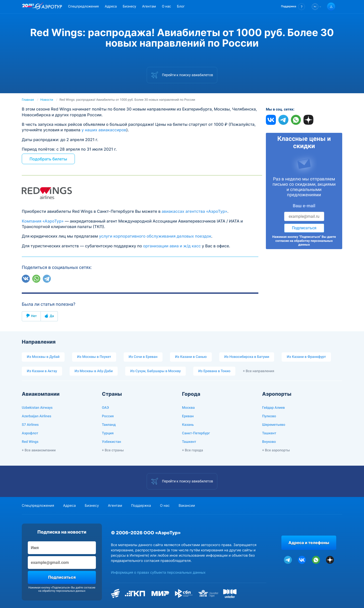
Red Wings (30, 442)
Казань (188, 425)
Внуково (269, 442)
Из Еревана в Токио (214, 371)
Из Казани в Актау (42, 371)
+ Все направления (258, 371)
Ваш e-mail (304, 206)
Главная (28, 100)
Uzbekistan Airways (37, 408)
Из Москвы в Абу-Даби (94, 371)
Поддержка (141, 506)
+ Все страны (113, 450)
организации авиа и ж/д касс (172, 246)
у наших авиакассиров (104, 130)
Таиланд (109, 425)
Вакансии (187, 506)
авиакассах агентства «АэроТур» (194, 211)
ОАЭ (105, 408)
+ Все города (193, 450)
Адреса (111, 7)
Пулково (269, 416)
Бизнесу (129, 7)
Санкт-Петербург (196, 433)
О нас (166, 7)
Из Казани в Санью (191, 357)
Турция (108, 433)
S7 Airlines (30, 425)
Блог (181, 7)
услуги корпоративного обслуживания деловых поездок (155, 236)
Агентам (149, 7)
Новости (47, 100)
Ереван (188, 416)
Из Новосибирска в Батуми (247, 357)
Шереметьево (274, 425)
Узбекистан (112, 442)
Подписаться (304, 228)
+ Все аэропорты (276, 450)
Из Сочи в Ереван (143, 357)
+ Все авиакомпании (39, 450)
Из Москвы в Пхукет (94, 357)
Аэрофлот (30, 433)
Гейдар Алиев (274, 408)
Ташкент (189, 442)
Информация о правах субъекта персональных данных (158, 573)
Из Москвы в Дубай (43, 357)
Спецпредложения (83, 7)
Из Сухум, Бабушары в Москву (155, 371)
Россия (108, 416)
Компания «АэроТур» (43, 221)
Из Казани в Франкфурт (306, 357)
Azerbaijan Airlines (37, 416)
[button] (293, 7)
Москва (188, 408)
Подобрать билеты (48, 159)
